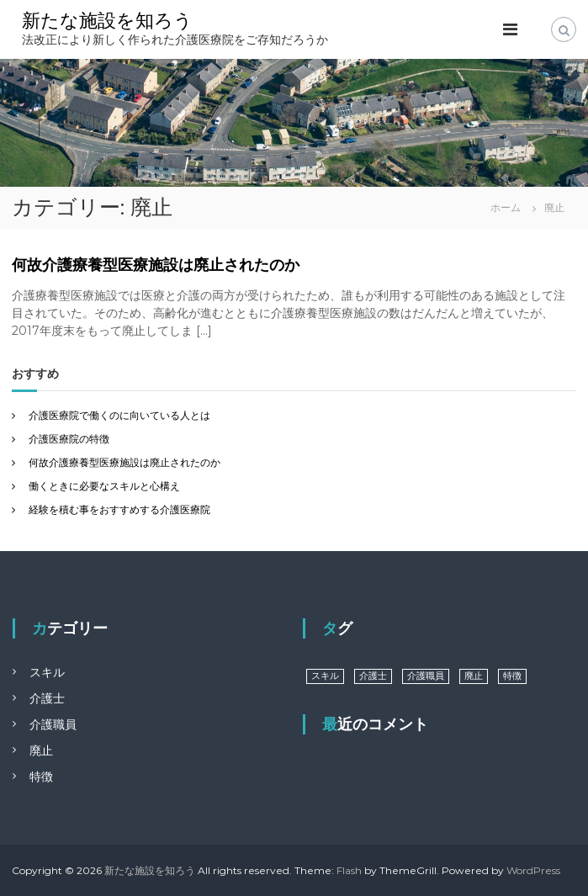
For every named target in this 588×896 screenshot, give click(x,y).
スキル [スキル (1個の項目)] (325, 676)
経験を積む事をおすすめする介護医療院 (119, 509)
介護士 (47, 698)
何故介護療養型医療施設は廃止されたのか (156, 265)
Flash (349, 870)
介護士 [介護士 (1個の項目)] (373, 676)
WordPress (533, 870)
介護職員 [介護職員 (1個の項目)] (426, 676)
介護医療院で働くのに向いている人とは (119, 415)
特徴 (41, 777)
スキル (47, 672)
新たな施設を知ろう (107, 21)
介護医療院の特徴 (69, 439)
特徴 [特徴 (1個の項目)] (512, 676)
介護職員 (53, 724)
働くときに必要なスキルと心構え (104, 486)
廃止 (41, 750)
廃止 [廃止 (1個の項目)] (474, 676)
